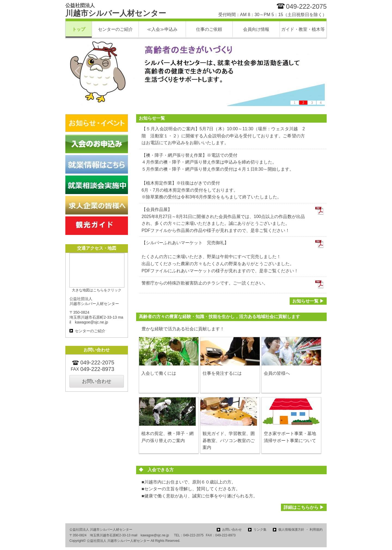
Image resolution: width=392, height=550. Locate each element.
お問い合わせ (97, 381)
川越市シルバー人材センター (116, 10)
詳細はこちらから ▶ (304, 507)
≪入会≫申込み (162, 29)
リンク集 (260, 530)
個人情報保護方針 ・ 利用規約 (300, 530)
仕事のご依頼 (209, 29)
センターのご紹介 (115, 29)
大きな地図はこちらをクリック (97, 290)
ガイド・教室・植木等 (303, 29)
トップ (79, 29)
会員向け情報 (256, 29)
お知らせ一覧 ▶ (308, 301)
